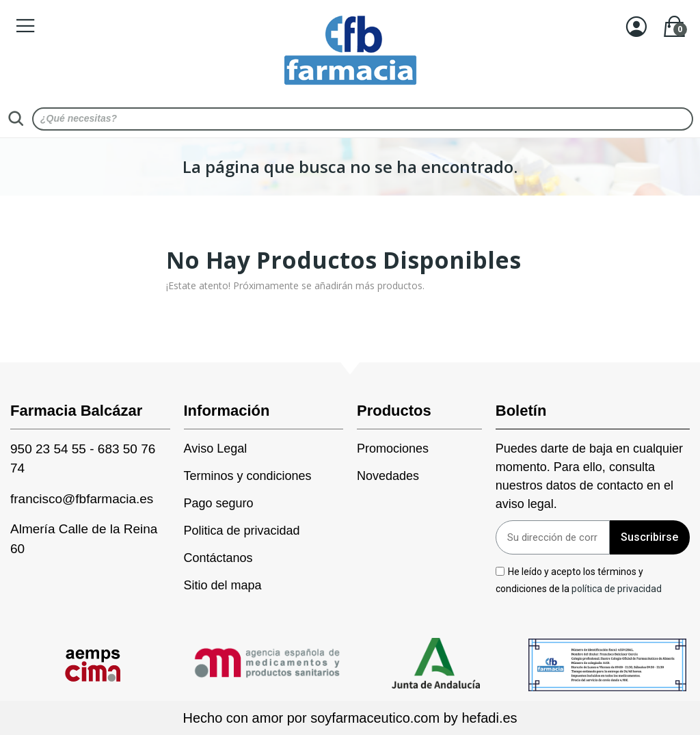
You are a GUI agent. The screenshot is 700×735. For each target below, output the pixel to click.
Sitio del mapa (223, 585)
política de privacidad (617, 589)
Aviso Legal (216, 449)
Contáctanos (218, 558)
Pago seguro (219, 503)
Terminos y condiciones (248, 476)
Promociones (393, 449)
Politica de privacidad (242, 531)
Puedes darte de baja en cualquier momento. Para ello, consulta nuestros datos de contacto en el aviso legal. (589, 476)
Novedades (388, 476)
